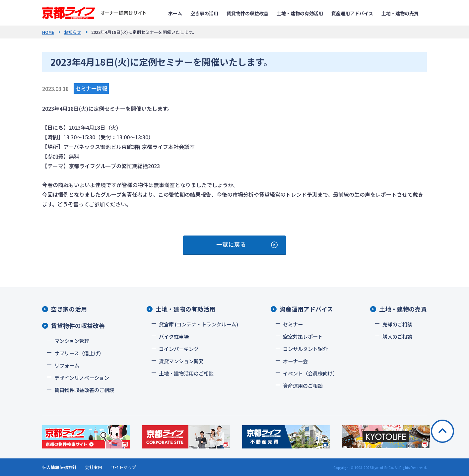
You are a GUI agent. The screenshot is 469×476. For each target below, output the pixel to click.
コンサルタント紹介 (305, 349)
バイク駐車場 (174, 336)
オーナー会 (295, 361)
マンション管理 (72, 341)
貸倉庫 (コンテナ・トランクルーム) (199, 324)
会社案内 (94, 467)
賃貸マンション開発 (181, 361)
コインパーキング (179, 349)
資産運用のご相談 (303, 385)
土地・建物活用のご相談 (186, 373)
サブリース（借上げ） (79, 353)
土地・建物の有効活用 (300, 13)
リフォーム (67, 365)
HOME (48, 32)
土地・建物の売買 (400, 13)
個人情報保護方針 (59, 467)
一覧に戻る (231, 244)
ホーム (175, 13)
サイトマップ (123, 467)
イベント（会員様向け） (310, 373)
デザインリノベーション (82, 377)
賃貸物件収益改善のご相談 (84, 390)
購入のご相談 (397, 336)
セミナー (293, 324)
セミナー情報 (91, 88)
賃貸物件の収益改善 (247, 13)
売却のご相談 (397, 324)
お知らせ (73, 32)
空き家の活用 (204, 13)
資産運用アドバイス (352, 13)
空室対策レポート (303, 336)
